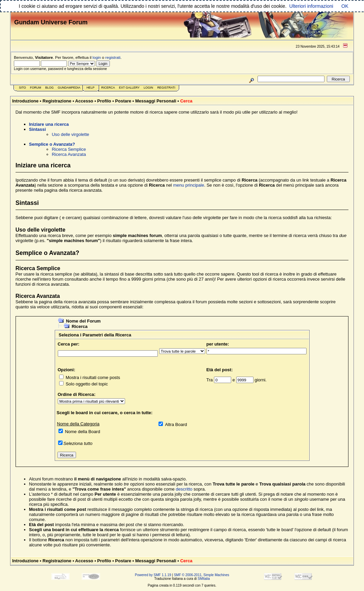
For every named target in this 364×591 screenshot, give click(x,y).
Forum (36, 88)
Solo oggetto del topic (87, 384)
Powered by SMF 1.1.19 (153, 575)
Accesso (84, 101)
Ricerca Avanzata (69, 154)
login (97, 57)
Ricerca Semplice (69, 149)
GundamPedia (69, 88)
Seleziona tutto (78, 443)
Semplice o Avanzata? (52, 144)
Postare (123, 101)
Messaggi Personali (156, 101)
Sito (22, 88)
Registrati (166, 88)
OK (345, 6)
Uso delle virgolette (70, 134)
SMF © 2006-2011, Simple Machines (201, 575)
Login (148, 88)
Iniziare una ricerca (49, 124)
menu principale (189, 185)
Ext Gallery (129, 88)
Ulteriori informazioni (311, 6)
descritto (184, 489)
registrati (113, 57)
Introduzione (25, 101)
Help (91, 88)
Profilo (104, 101)
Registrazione (57, 101)
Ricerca (108, 88)
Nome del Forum (83, 321)
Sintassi (38, 129)
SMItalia (204, 579)
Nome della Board (82, 432)
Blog (50, 88)
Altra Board (176, 424)
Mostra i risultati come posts (93, 377)
